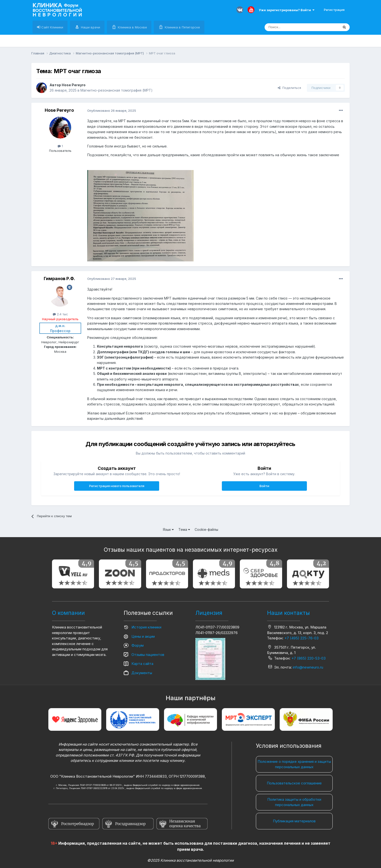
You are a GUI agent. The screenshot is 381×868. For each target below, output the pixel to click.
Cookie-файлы (206, 529)
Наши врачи (90, 27)
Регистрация (334, 10)
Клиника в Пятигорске (182, 27)
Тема (184, 529)
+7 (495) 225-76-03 (301, 638)
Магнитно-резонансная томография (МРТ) (117, 90)
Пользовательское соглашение (294, 783)
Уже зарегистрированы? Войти (287, 10)
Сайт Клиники (52, 27)
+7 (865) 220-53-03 (308, 658)
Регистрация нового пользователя (117, 486)
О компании (68, 613)
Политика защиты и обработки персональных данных (294, 802)
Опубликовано (112, 111)
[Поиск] (291, 27)
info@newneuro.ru (308, 667)
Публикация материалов (294, 821)
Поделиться (289, 88)
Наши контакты (288, 613)
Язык (168, 529)
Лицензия (209, 613)
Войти (264, 486)
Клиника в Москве (132, 27)
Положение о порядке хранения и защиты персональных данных (294, 764)
